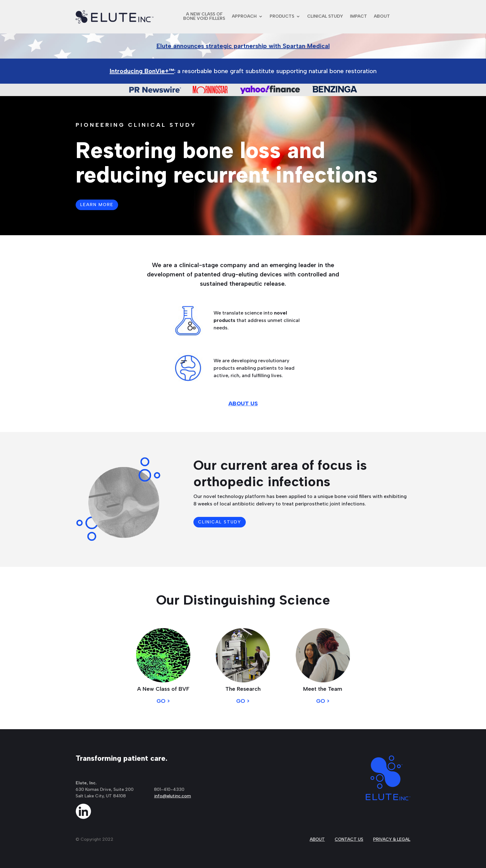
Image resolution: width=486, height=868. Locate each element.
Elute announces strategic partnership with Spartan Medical (243, 46)
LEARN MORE (97, 205)
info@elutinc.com (172, 796)
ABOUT (382, 16)
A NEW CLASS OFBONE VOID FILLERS (204, 16)
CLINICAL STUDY (325, 16)
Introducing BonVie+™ (142, 71)
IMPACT (358, 16)
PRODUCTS (282, 16)
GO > (163, 701)
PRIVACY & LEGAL (392, 839)
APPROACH (244, 16)
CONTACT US (349, 839)
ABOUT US (243, 403)
